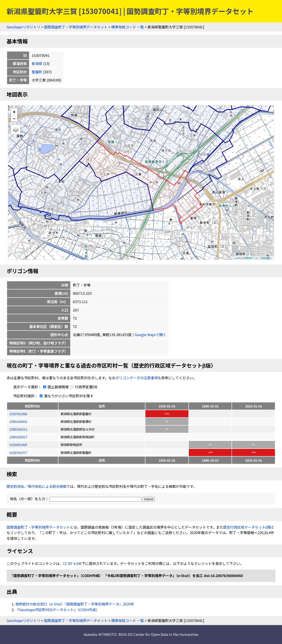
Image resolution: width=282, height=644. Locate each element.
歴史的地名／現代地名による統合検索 (37, 486)
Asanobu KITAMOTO (100, 634)
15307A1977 (18, 452)
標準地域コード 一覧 (128, 27)
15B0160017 (18, 437)
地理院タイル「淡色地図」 (258, 258)
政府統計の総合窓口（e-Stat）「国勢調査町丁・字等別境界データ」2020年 (75, 604)
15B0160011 (18, 429)
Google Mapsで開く (150, 335)
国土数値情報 (56, 387)
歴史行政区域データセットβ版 (247, 527)
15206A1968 (18, 445)
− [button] (14, 118)
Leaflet (238, 258)
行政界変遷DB (84, 387)
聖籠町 (37, 72)
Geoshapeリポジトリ (23, 27)
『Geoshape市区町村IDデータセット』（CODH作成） (57, 610)
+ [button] (14, 112)
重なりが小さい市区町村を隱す (66, 396)
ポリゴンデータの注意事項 (137, 378)
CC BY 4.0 (71, 563)
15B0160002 (18, 421)
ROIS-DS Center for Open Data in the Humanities (159, 634)
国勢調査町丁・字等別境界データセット (76, 27)
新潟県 (37, 63)
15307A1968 (18, 414)
